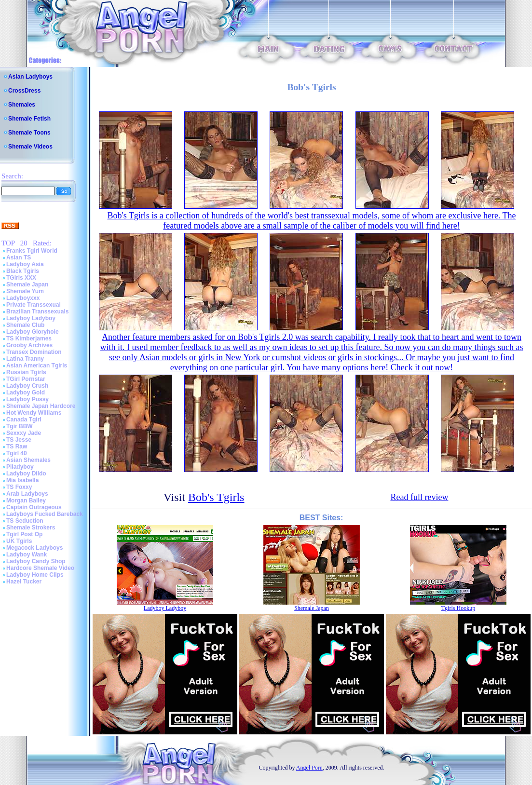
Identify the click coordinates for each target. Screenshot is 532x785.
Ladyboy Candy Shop (36, 561)
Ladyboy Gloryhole (33, 332)
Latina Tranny (25, 359)
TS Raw (17, 447)
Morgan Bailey (26, 501)
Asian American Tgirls (37, 365)
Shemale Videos (30, 147)
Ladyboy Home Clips (35, 575)
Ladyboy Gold (26, 392)
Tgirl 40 (17, 453)
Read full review (419, 497)
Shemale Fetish (29, 119)
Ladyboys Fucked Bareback (45, 514)
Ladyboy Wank (27, 555)
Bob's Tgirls (216, 497)
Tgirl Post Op (24, 534)
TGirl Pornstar (26, 379)
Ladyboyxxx (23, 298)
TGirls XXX (21, 278)
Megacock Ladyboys (34, 548)
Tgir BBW (20, 426)
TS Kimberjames (29, 338)
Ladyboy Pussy (27, 399)
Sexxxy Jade (24, 433)
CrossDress (24, 91)
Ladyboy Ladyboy (31, 318)
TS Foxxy (19, 487)
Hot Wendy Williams (34, 413)
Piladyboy (20, 467)
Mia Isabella (22, 480)
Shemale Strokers (31, 528)
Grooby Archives (29, 345)
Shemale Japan (27, 284)
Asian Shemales (28, 460)
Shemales (22, 105)
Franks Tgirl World (32, 251)
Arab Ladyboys (27, 494)
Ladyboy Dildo (26, 474)
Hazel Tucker (24, 582)
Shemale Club (25, 325)
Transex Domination (34, 352)
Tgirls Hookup (458, 608)
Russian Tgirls (26, 372)
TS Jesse (19, 440)
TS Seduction (25, 521)
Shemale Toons (29, 133)
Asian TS (19, 257)
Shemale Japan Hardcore (41, 406)
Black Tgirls (23, 271)
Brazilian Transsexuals (37, 311)
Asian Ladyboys (30, 77)
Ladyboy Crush (27, 386)
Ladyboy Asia (25, 264)
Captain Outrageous (34, 507)
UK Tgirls (19, 541)
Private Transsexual (34, 305)
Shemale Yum (25, 291)
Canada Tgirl (24, 420)
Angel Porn (309, 768)
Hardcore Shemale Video (40, 568)
